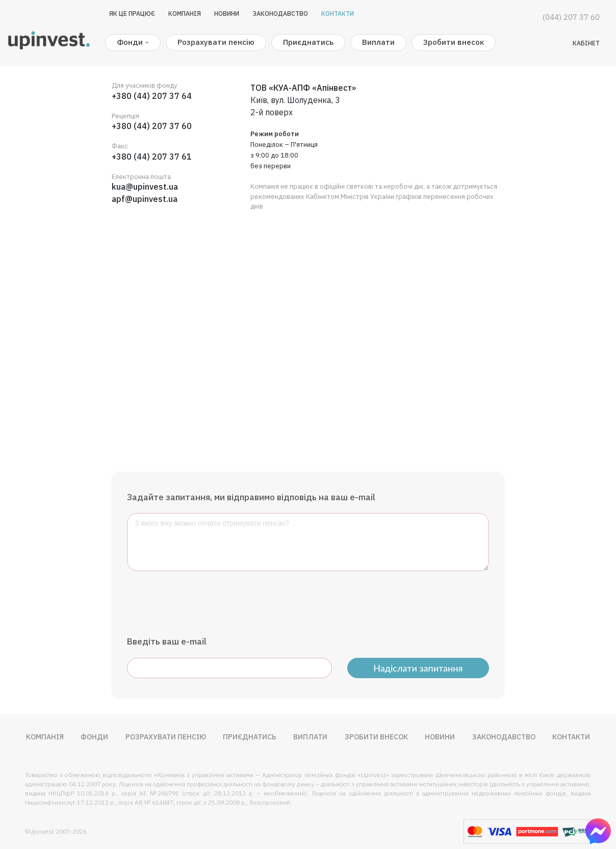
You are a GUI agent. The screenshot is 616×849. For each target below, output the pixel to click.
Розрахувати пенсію (216, 42)
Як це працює (132, 14)
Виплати (378, 42)
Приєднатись (308, 42)
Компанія (185, 14)
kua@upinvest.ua (145, 187)
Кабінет (586, 43)
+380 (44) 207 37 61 (152, 157)
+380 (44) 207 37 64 (152, 96)
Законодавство (280, 14)
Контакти (338, 14)
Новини (227, 14)
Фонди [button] (130, 42)
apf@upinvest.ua (145, 199)
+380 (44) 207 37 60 (152, 126)
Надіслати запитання (418, 668)
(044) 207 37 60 (571, 17)
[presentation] (204, 603)
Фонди (94, 737)
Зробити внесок (454, 42)
